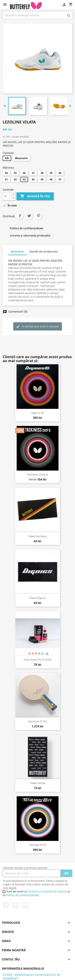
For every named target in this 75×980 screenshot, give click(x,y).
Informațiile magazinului (23, 968)
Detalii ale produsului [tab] (44, 251)
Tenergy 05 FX (37, 845)
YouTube (16, 905)
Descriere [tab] (17, 251)
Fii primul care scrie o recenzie (37, 327)
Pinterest (38, 216)
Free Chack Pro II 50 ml (38, 660)
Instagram (26, 905)
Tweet (29, 216)
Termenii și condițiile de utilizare (47, 891)
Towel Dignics (38, 598)
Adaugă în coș (35, 196)
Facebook (6, 905)
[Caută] (37, 15)
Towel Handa (38, 783)
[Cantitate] (7, 196)
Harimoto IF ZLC (38, 721)
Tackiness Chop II (37, 474)
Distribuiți (20, 216)
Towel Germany (37, 536)
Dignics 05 (38, 413)
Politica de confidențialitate (23, 895)
